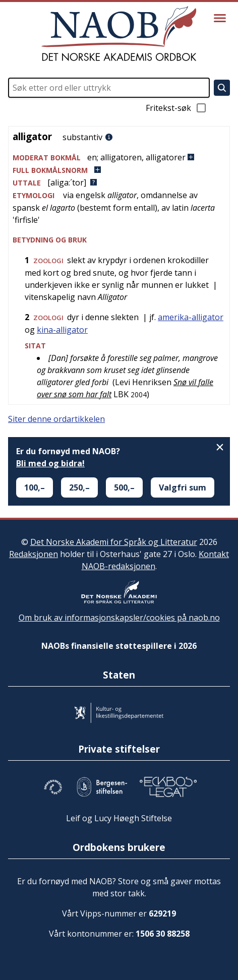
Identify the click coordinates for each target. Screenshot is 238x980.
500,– (124, 487)
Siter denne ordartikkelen (56, 419)
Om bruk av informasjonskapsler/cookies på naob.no (119, 618)
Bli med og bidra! (50, 463)
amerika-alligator (191, 317)
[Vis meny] (220, 18)
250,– (79, 487)
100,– (35, 487)
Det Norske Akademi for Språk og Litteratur (114, 542)
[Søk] (222, 88)
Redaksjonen (34, 554)
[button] (119, 158)
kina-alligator (62, 330)
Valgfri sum (183, 487)
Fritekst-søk (176, 108)
